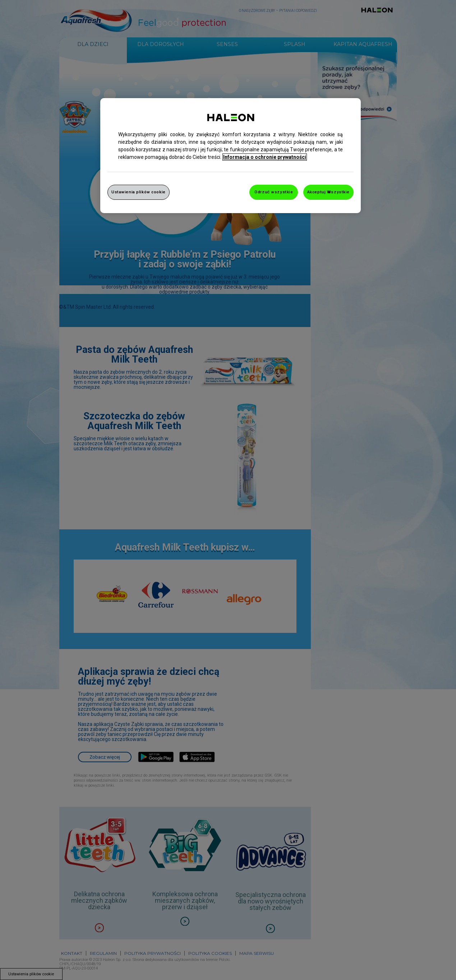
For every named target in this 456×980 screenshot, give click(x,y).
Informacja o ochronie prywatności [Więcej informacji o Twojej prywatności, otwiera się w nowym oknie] (265, 157)
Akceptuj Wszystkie (328, 192)
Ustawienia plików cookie (139, 192)
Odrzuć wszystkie (274, 192)
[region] (231, 156)
